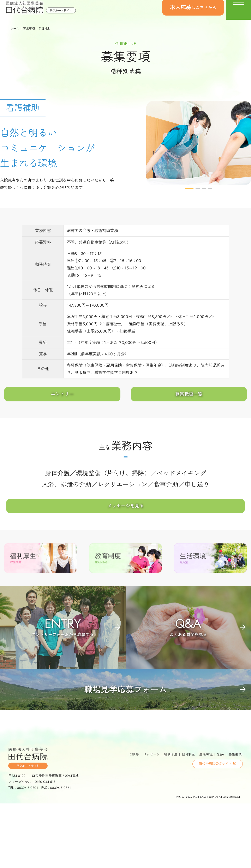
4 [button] (210, 203)
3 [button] (204, 203)
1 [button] (189, 203)
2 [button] (198, 203)
